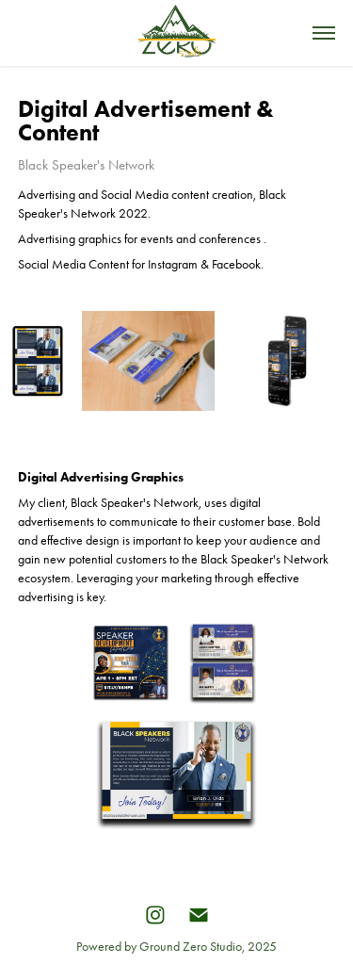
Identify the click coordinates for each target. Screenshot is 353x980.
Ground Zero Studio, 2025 (208, 947)
